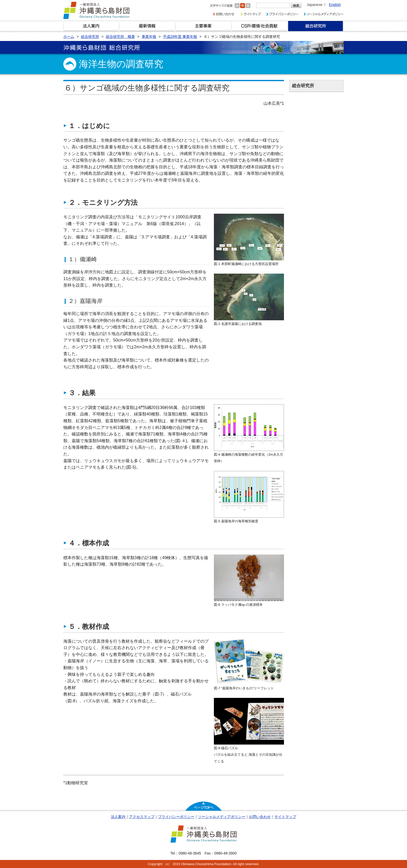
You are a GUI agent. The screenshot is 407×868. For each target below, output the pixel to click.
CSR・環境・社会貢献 (260, 26)
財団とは (91, 26)
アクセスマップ (142, 817)
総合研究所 (316, 26)
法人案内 (118, 817)
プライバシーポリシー (176, 817)
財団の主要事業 (203, 26)
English (335, 5)
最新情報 (147, 26)
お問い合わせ (260, 817)
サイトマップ (285, 817)
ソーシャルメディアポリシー (222, 817)
